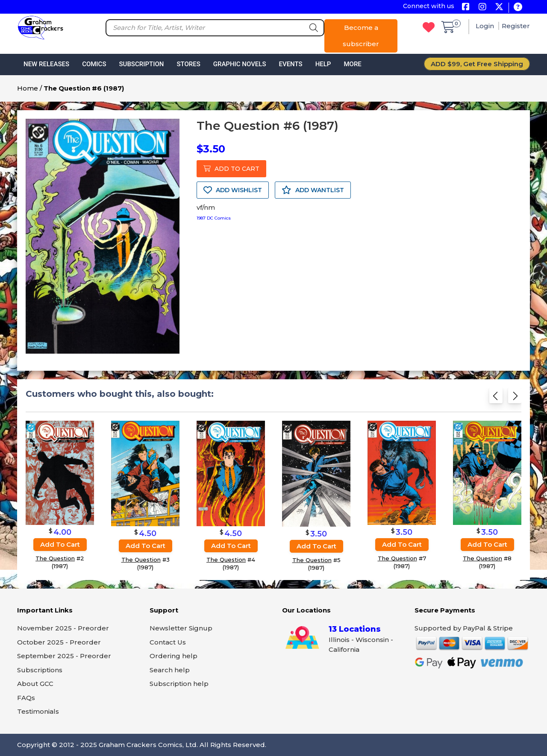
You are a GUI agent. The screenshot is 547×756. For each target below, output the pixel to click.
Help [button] (323, 64)
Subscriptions (40, 670)
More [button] (352, 64)
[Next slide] (515, 398)
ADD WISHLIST (233, 190)
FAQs (26, 698)
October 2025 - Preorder (59, 642)
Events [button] (290, 64)
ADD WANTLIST (313, 190)
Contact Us (168, 642)
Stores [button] (188, 64)
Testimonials (38, 711)
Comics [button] (94, 64)
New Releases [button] (46, 64)
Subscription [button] (142, 64)
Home (28, 88)
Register (516, 26)
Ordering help (174, 656)
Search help (170, 670)
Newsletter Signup (181, 628)
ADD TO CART (231, 169)
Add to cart (60, 545)
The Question (55, 559)
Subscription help (179, 684)
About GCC (35, 684)
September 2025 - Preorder (64, 656)
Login (486, 26)
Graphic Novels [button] (240, 64)
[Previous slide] (496, 398)
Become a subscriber (361, 36)
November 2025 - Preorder (63, 628)
